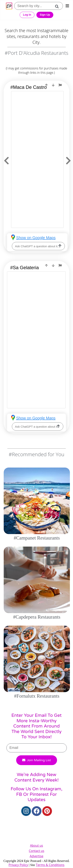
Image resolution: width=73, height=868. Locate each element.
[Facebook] (37, 811)
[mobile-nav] (67, 6)
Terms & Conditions (50, 865)
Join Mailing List (37, 760)
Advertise (37, 856)
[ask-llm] (60, 246)
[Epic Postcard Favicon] (9, 6)
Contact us (36, 851)
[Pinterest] (47, 811)
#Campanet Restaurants (37, 538)
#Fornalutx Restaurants (37, 696)
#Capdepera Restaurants (37, 617)
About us (36, 846)
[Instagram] (26, 811)
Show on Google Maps (36, 238)
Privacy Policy (18, 865)
